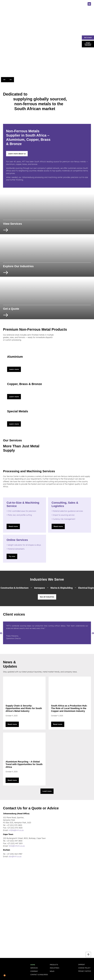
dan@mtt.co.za (15, 857)
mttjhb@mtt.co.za (16, 831)
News (52, 972)
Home (33, 965)
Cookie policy (84, 969)
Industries (55, 969)
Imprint (81, 965)
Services (34, 969)
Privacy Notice (85, 972)
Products (54, 965)
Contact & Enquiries (39, 975)
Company (34, 972)
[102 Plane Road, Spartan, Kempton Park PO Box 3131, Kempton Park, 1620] (47, 883)
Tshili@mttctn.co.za (17, 847)
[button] (89, 4)
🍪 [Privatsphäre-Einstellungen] (5, 975)
